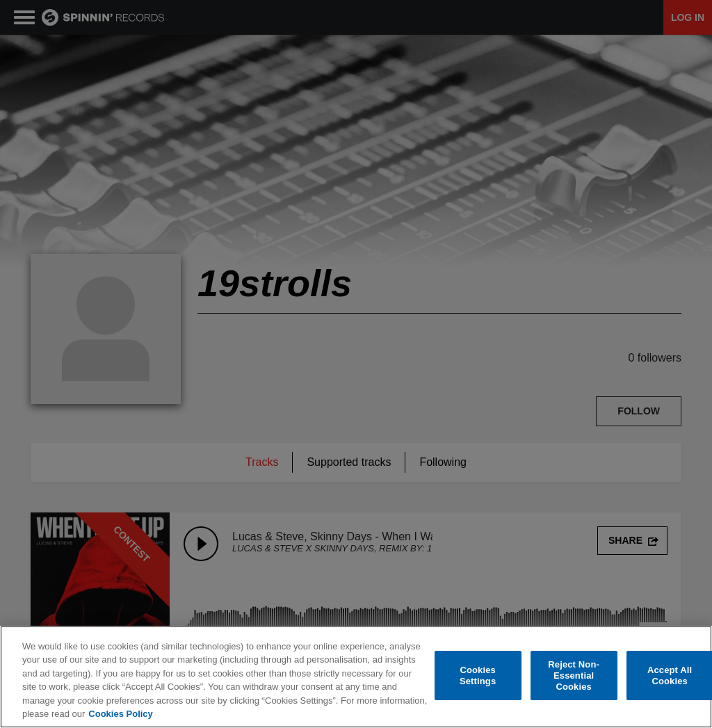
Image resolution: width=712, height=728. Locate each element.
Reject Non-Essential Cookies (574, 676)
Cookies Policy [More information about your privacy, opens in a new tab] (120, 714)
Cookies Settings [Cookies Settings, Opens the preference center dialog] (478, 676)
